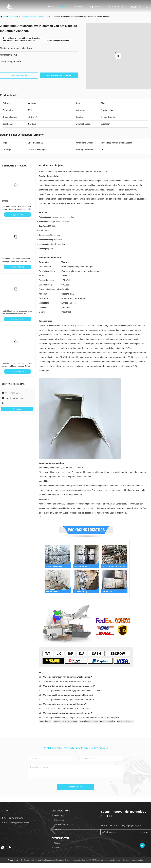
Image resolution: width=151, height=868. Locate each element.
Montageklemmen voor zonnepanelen (34, 17)
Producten (64, 7)
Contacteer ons (117, 7)
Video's (79, 7)
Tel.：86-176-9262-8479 (13, 818)
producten (13, 17)
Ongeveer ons (96, 7)
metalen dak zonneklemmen (66, 721)
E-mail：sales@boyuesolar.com (16, 823)
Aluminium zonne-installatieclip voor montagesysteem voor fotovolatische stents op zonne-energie (16, 261)
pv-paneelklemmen (125, 721)
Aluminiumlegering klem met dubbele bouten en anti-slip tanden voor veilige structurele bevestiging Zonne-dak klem (17, 209)
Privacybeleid (13, 860)
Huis (50, 7)
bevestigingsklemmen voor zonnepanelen (97, 721)
